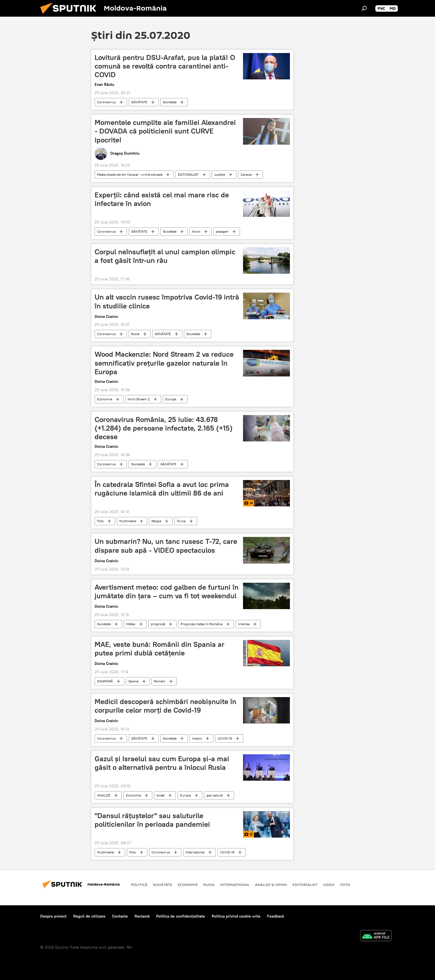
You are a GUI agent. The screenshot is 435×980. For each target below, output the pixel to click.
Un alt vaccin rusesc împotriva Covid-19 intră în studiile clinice (167, 301)
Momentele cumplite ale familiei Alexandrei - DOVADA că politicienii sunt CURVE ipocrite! (165, 131)
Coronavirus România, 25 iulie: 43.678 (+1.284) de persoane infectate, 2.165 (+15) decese (164, 428)
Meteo (131, 624)
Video (329, 884)
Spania (133, 681)
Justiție (220, 174)
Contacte (120, 916)
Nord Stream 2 (139, 399)
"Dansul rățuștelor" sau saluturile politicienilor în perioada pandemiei (152, 820)
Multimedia (128, 521)
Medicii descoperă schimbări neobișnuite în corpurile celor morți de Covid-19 (165, 706)
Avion (196, 231)
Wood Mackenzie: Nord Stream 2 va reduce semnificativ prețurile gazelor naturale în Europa (164, 363)
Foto (100, 521)
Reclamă (142, 916)
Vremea (244, 624)
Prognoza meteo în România (202, 624)
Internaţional (195, 852)
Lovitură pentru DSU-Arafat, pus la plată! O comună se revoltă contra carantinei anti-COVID (165, 66)
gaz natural (215, 795)
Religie (156, 521)
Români (160, 681)
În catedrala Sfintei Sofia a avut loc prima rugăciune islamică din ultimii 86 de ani (162, 489)
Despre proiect (53, 916)
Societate (170, 102)
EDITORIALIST (188, 174)
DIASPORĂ (105, 681)
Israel (160, 795)
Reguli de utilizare (89, 916)
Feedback (276, 916)
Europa (171, 399)
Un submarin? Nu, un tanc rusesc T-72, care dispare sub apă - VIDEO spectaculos (166, 546)
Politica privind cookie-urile (236, 916)
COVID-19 (225, 738)
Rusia (135, 334)
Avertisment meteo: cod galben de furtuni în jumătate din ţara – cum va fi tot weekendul (167, 591)
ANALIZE (104, 795)
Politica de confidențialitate (181, 916)
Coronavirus (106, 102)
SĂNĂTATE (139, 102)
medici (197, 738)
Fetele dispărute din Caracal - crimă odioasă (130, 174)
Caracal (246, 174)
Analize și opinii (271, 884)
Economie (105, 399)
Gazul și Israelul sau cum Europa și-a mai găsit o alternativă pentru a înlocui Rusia (162, 763)
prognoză (158, 624)
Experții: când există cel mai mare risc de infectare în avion (162, 199)
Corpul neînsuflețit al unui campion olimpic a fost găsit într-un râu (165, 256)
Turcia (181, 521)
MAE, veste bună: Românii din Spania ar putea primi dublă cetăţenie (160, 649)
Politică (139, 884)
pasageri (222, 231)
